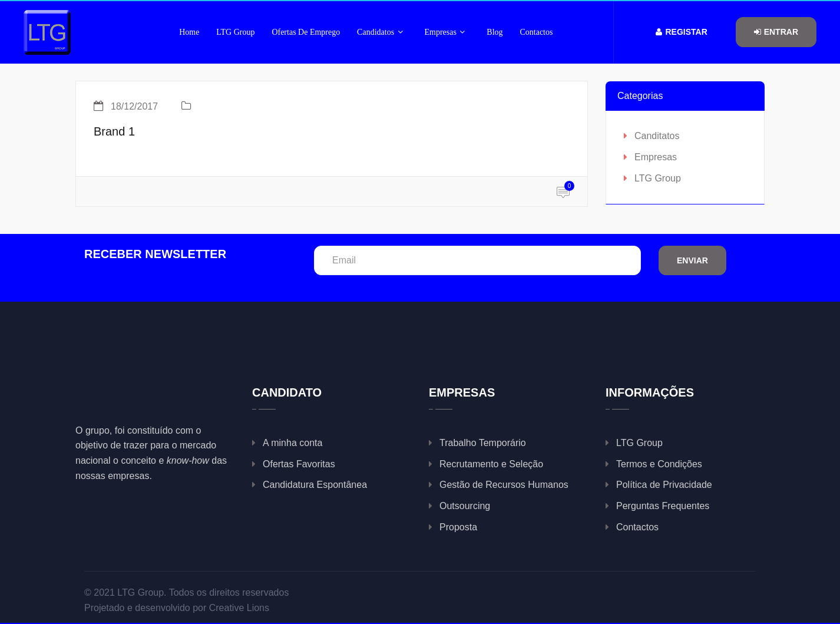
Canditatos (657, 136)
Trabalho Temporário (483, 443)
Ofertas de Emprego (306, 32)
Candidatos (380, 32)
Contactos (536, 32)
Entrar (776, 32)
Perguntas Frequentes (663, 506)
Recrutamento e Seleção (491, 464)
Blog (495, 32)
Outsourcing (465, 506)
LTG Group (235, 32)
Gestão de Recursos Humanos (504, 485)
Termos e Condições (659, 464)
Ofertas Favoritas (299, 464)
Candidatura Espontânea (315, 485)
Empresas (445, 32)
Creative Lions (239, 608)
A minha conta (292, 443)
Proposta (458, 527)
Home (189, 32)
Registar (681, 32)
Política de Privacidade (664, 485)
